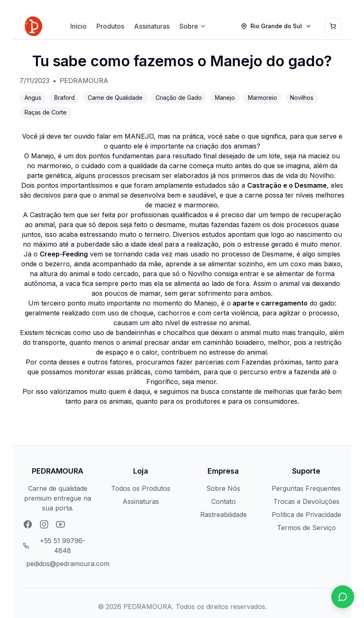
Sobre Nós (223, 488)
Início (78, 26)
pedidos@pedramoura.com (68, 564)
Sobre (193, 26)
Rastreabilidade (223, 515)
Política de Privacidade (306, 515)
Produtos (110, 26)
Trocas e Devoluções (306, 501)
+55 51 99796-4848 (63, 546)
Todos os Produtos (141, 488)
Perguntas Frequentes (306, 488)
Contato (223, 501)
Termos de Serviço (306, 528)
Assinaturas (152, 26)
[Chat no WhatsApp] (343, 597)
